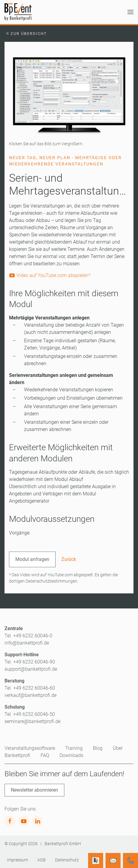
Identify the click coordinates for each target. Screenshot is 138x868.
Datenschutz (67, 860)
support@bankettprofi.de (31, 669)
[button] (130, 12)
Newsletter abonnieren (34, 790)
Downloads (71, 755)
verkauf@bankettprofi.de (31, 695)
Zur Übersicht (26, 34)
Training (74, 748)
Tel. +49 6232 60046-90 (30, 662)
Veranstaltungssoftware (30, 748)
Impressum (17, 860)
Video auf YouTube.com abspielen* (50, 275)
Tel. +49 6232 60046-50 (30, 714)
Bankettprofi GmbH (63, 844)
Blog (98, 748)
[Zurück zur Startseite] (18, 12)
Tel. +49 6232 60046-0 (28, 636)
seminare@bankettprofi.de (32, 721)
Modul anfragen (32, 559)
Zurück (69, 559)
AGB (41, 860)
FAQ (45, 755)
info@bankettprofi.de (27, 643)
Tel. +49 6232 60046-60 (30, 688)
